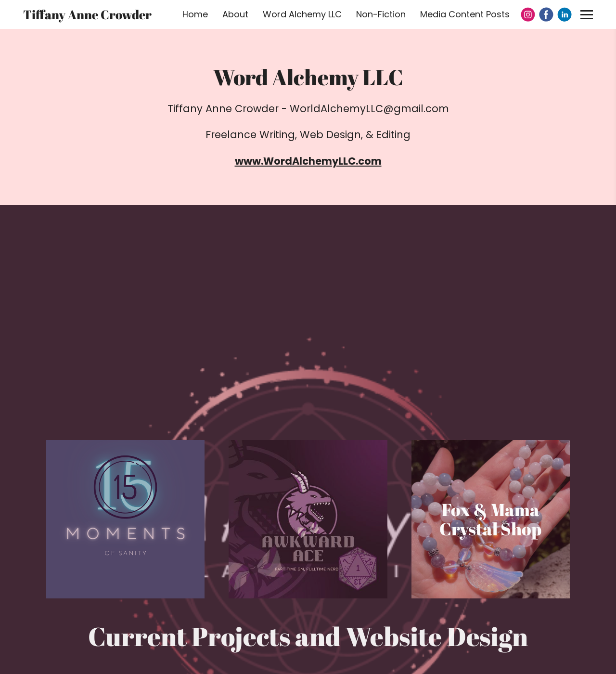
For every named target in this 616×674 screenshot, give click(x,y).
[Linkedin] (565, 14)
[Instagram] (528, 14)
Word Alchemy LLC (302, 14)
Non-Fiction (381, 14)
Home (195, 14)
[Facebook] (546, 14)
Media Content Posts (465, 14)
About (235, 14)
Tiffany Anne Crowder (87, 14)
